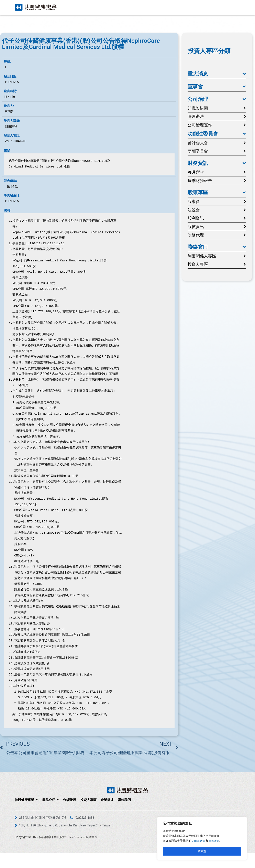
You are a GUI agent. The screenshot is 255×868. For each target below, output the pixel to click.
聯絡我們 (232, 7)
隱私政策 (217, 841)
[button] (217, 74)
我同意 (202, 851)
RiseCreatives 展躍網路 (84, 837)
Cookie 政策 (199, 841)
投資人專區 (196, 7)
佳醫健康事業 (134, 7)
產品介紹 (158, 7)
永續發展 (177, 7)
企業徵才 (214, 7)
